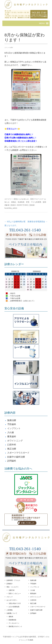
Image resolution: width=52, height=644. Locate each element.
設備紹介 (10, 584)
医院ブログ (35, 199)
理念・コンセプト (13, 587)
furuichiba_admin (11, 208)
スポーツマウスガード (18, 453)
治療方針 (12, 590)
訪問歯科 (12, 461)
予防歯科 (12, 424)
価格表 (11, 617)
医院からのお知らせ (21, 199)
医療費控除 (12, 620)
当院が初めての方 (15, 603)
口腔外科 (12, 445)
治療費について (12, 613)
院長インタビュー (15, 593)
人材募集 (10, 610)
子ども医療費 (36, 202)
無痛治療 (12, 420)
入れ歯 (11, 432)
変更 (28, 202)
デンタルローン (14, 623)
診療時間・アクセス (13, 580)
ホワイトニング (15, 441)
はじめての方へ (12, 600)
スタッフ (10, 597)
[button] (42, 23)
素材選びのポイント (15, 626)
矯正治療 (12, 449)
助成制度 (21, 202)
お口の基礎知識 (14, 607)
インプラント (14, 428)
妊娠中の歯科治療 (16, 457)
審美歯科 (12, 436)
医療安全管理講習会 (38, 222)
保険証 (14, 202)
